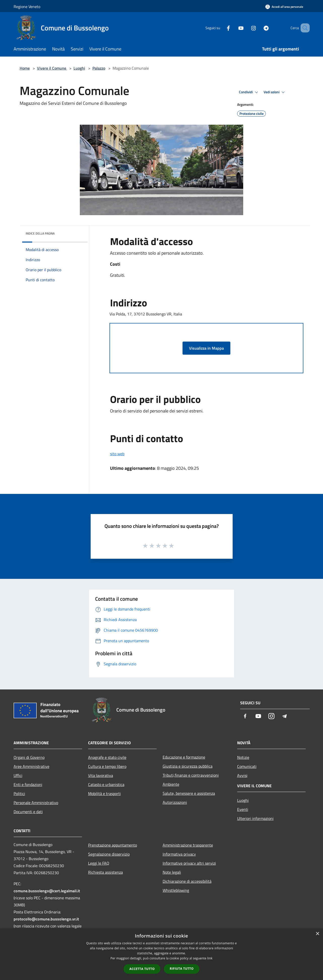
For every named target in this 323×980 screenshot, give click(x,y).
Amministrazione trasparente (188, 845)
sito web (117, 454)
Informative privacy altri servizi (189, 863)
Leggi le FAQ (99, 863)
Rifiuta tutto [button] (182, 969)
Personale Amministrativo (36, 803)
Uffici (18, 775)
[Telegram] (259, 28)
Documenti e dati (28, 812)
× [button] (317, 934)
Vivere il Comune (52, 68)
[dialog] (161, 954)
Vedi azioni (275, 92)
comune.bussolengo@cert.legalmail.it (47, 891)
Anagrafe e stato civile (107, 757)
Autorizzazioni (175, 802)
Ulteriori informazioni (255, 818)
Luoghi (79, 68)
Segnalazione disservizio (109, 854)
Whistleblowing (176, 890)
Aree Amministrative (31, 766)
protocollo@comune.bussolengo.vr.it (46, 919)
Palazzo (99, 68)
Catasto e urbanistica (106, 784)
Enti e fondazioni (28, 784)
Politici (19, 794)
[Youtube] (234, 28)
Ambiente (171, 784)
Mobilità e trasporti (104, 794)
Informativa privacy (179, 854)
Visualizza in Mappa (206, 348)
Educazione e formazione (184, 757)
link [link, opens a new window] (210, 958)
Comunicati (247, 766)
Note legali (172, 872)
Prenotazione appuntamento (113, 845)
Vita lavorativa (101, 775)
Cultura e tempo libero (107, 766)
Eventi (243, 809)
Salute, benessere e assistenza (189, 793)
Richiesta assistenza (105, 872)
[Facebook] (221, 28)
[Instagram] (246, 28)
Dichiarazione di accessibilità (187, 881)
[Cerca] (304, 28)
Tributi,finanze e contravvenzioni (191, 775)
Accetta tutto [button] (142, 969)
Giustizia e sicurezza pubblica (188, 766)
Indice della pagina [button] (40, 233)
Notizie (243, 757)
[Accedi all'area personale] (284, 7)
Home (25, 68)
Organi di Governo (29, 757)
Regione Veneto (27, 7)
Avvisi (242, 775)
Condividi (249, 92)
